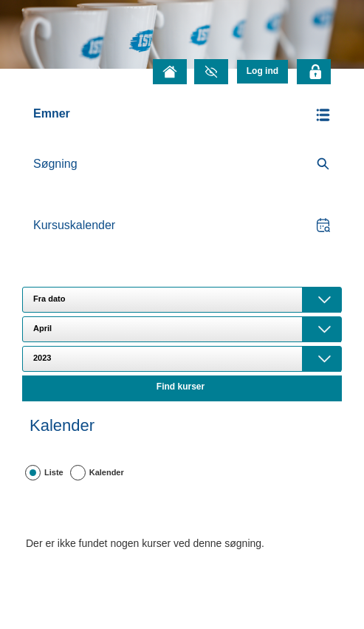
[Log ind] (262, 71)
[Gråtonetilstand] (211, 72)
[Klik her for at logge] (314, 72)
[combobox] (182, 300)
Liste (54, 472)
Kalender (107, 472)
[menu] (262, 71)
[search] (182, 164)
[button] (182, 115)
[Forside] (170, 72)
